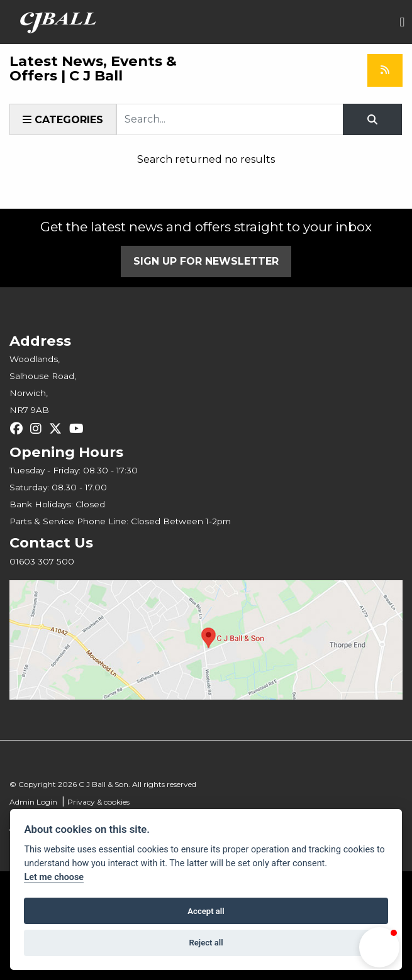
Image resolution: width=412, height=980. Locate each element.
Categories (63, 120)
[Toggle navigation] (402, 22)
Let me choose (54, 877)
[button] (379, 947)
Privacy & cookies (98, 802)
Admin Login (33, 802)
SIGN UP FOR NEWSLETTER (206, 261)
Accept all (206, 911)
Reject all (206, 943)
